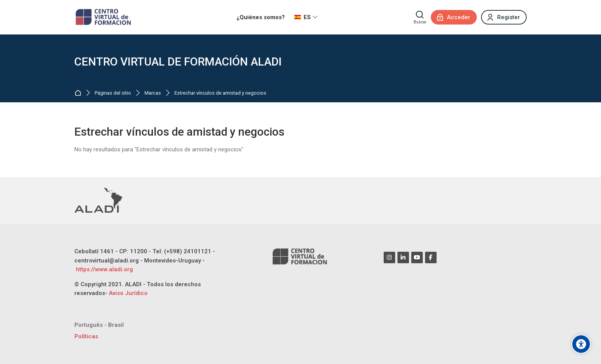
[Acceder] (454, 17)
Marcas (153, 93)
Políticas (86, 336)
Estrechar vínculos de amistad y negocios (220, 93)
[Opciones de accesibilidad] (581, 344)
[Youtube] (417, 257)
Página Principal (80, 93)
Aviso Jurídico (128, 293)
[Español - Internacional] (306, 17)
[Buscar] (420, 17)
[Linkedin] (403, 257)
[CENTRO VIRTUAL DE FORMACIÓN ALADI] (104, 17)
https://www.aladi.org (104, 269)
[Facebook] (431, 257)
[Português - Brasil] (99, 325)
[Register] (504, 17)
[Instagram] (389, 257)
